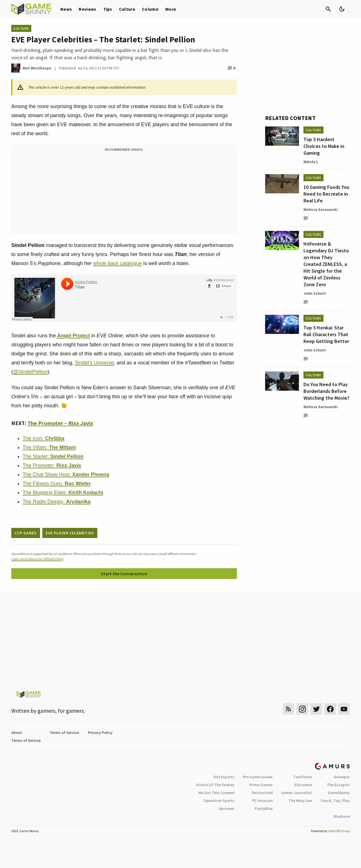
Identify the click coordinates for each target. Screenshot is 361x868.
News (66, 9)
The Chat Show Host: (66, 475)
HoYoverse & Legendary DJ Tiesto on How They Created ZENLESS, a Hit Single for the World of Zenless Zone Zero (326, 264)
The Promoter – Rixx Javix (60, 423)
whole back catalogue (117, 263)
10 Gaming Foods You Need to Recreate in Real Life (326, 194)
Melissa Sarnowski (321, 209)
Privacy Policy (100, 733)
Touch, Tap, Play (335, 801)
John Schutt (315, 293)
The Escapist (338, 785)
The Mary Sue (300, 801)
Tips (108, 9)
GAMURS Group (339, 831)
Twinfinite (303, 777)
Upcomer (226, 808)
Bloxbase (342, 816)
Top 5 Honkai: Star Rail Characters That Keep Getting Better (326, 334)
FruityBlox (264, 808)
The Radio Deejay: (57, 502)
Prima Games (261, 785)
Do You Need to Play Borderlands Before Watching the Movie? (326, 391)
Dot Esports (224, 777)
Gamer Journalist (297, 793)
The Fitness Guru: (57, 484)
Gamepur (342, 777)
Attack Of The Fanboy (215, 785)
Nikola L (311, 162)
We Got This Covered (216, 793)
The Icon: (43, 438)
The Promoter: (52, 465)
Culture (127, 9)
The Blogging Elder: (63, 493)
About (17, 733)
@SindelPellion (30, 372)
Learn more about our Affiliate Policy (37, 559)
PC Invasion (262, 801)
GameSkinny (339, 793)
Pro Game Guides (258, 777)
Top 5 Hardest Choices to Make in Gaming (324, 146)
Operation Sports (219, 801)
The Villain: (49, 447)
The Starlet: (53, 456)
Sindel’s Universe (94, 363)
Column (150, 9)
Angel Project (73, 336)
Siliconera (303, 785)
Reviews (87, 9)
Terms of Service (64, 733)
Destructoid (262, 793)
